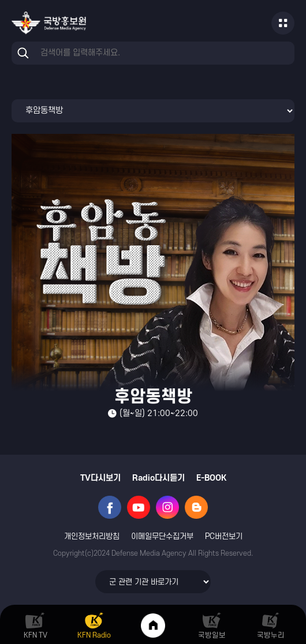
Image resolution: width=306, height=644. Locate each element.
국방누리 (271, 635)
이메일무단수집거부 (162, 536)
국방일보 (212, 635)
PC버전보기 (224, 536)
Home (153, 626)
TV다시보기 (100, 478)
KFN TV (36, 635)
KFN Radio (94, 635)
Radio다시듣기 (158, 478)
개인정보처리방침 (92, 536)
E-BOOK (211, 478)
